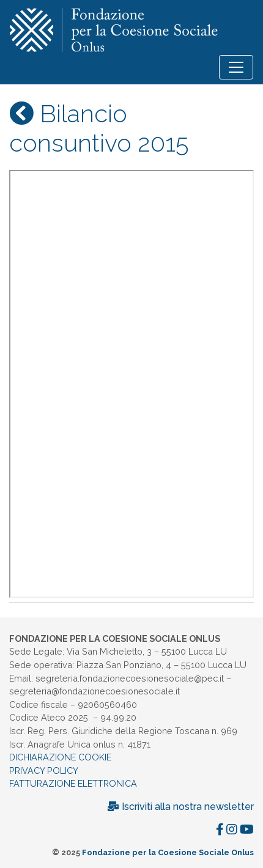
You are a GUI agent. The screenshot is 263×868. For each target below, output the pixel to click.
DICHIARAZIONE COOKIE (60, 757)
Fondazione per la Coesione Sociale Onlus (168, 852)
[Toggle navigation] (236, 67)
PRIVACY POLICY (44, 771)
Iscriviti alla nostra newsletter (180, 807)
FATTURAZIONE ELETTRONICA (73, 783)
